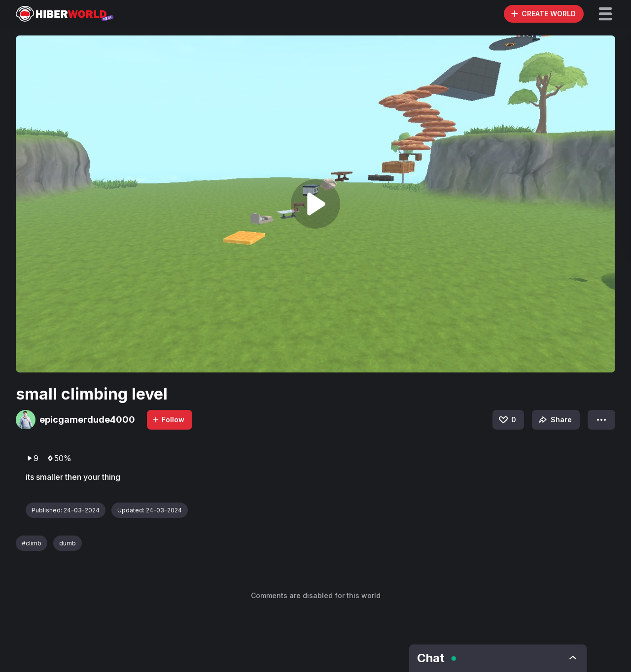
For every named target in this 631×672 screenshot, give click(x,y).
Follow (168, 420)
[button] (605, 14)
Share (554, 420)
